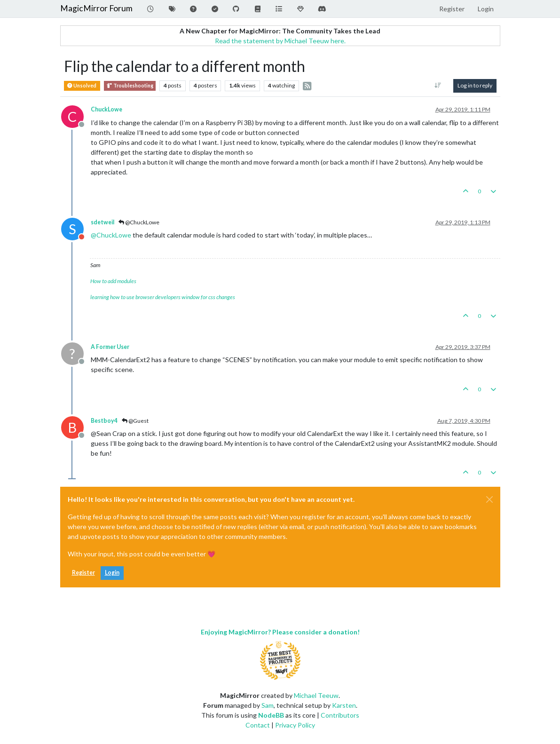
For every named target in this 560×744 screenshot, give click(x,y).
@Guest (135, 421)
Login (112, 573)
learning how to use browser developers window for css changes (163, 297)
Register (83, 573)
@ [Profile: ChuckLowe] (111, 235)
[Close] (489, 499)
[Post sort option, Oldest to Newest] (438, 86)
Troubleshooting (130, 86)
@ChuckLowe (139, 222)
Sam (268, 705)
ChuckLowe (106, 109)
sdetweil (103, 222)
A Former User (110, 347)
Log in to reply (475, 85)
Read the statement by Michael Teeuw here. (280, 41)
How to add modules (113, 281)
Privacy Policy (295, 725)
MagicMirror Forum (96, 8)
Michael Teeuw (316, 695)
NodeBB (271, 715)
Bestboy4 (104, 421)
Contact (258, 725)
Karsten (344, 705)
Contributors (340, 715)
